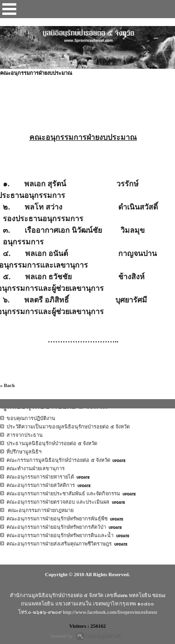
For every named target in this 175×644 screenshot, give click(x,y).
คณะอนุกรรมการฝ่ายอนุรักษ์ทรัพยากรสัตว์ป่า (56, 527)
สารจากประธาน (25, 435)
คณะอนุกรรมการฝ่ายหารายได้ (40, 477)
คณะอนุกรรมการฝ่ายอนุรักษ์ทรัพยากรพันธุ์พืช (57, 519)
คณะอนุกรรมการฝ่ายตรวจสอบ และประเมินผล (58, 502)
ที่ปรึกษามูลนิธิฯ (24, 452)
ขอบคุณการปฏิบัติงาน (31, 418)
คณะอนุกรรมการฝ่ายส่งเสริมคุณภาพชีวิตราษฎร (59, 544)
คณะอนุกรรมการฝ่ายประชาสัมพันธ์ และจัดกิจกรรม (63, 493)
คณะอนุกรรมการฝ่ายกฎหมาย (40, 510)
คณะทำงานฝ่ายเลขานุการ (36, 468)
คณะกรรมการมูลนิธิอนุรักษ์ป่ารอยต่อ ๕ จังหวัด (58, 460)
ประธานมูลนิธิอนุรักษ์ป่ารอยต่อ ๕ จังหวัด (52, 443)
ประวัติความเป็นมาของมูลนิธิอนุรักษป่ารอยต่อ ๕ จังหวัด (68, 427)
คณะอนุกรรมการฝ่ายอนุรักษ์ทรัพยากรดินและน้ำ (60, 535)
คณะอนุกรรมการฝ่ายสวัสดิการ (41, 485)
